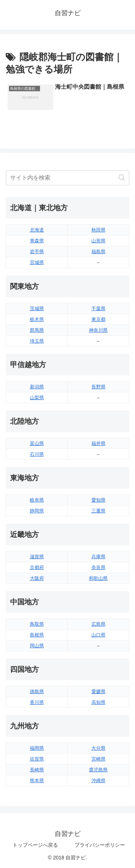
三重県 (98, 511)
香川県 (37, 702)
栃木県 (37, 319)
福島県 (98, 252)
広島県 (98, 624)
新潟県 (37, 387)
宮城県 (37, 262)
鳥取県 (37, 624)
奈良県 (98, 567)
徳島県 (37, 691)
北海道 (37, 230)
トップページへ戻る (35, 845)
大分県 (98, 748)
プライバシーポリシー (100, 845)
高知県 (98, 702)
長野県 (98, 387)
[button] (122, 178)
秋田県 (98, 230)
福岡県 (37, 748)
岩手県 (37, 252)
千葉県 (98, 309)
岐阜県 (37, 500)
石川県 (37, 454)
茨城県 (37, 309)
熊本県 (37, 781)
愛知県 (98, 500)
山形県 (98, 241)
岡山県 (37, 646)
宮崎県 (98, 759)
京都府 (37, 567)
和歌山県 (98, 578)
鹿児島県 (98, 770)
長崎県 (37, 770)
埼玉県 (37, 341)
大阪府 (37, 578)
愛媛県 (98, 691)
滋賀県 (37, 557)
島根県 (37, 635)
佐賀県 (37, 759)
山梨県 (37, 398)
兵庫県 (98, 557)
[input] (67, 178)
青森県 (37, 241)
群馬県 (37, 330)
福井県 (98, 443)
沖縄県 (98, 781)
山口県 (98, 635)
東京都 (98, 319)
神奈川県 (98, 330)
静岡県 (37, 511)
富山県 (37, 443)
